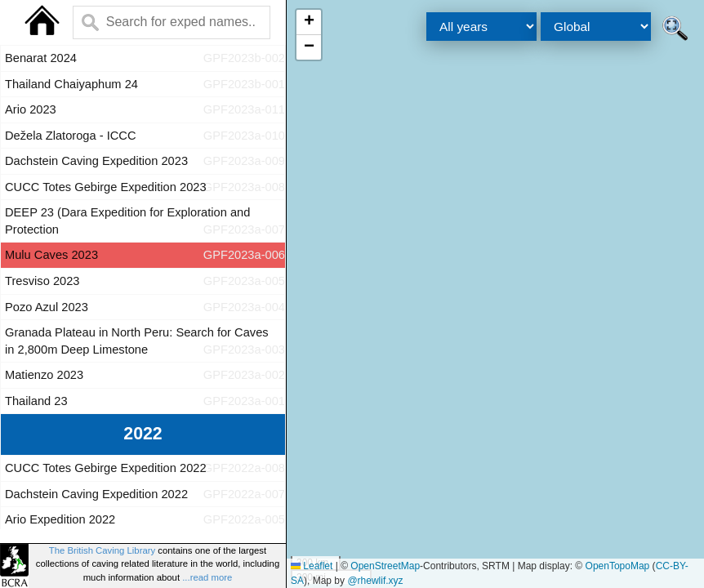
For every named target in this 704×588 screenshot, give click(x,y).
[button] (309, 22)
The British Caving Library (102, 550)
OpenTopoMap (618, 566)
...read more (207, 577)
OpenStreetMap (385, 566)
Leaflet (312, 566)
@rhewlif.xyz (375, 581)
